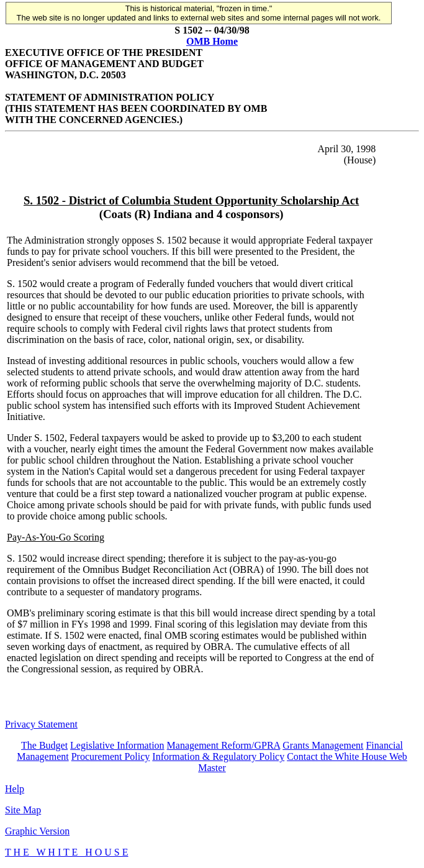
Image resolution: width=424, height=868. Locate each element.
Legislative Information (117, 745)
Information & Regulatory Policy (218, 756)
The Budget (44, 745)
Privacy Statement (41, 724)
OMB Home (212, 41)
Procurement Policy (111, 756)
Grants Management (323, 745)
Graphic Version (37, 831)
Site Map (23, 810)
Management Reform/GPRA (224, 745)
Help (15, 789)
